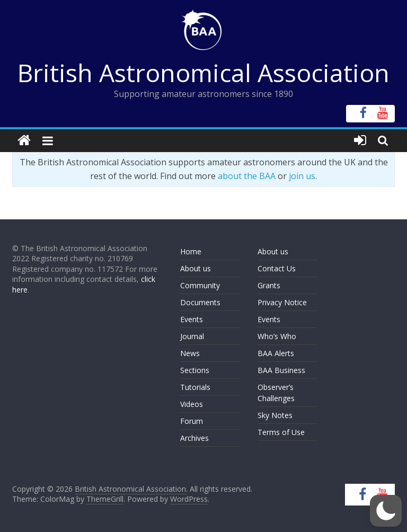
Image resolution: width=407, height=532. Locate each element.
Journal (192, 336)
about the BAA (247, 176)
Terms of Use (281, 432)
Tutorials (195, 387)
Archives (194, 438)
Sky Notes (275, 415)
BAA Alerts (276, 353)
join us (302, 176)
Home (191, 251)
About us (196, 268)
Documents (200, 302)
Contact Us (277, 268)
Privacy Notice (282, 302)
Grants (269, 285)
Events (192, 319)
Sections (195, 370)
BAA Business (281, 370)
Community (200, 285)
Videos (192, 404)
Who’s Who (277, 336)
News (190, 353)
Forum (192, 421)
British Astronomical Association (203, 73)
